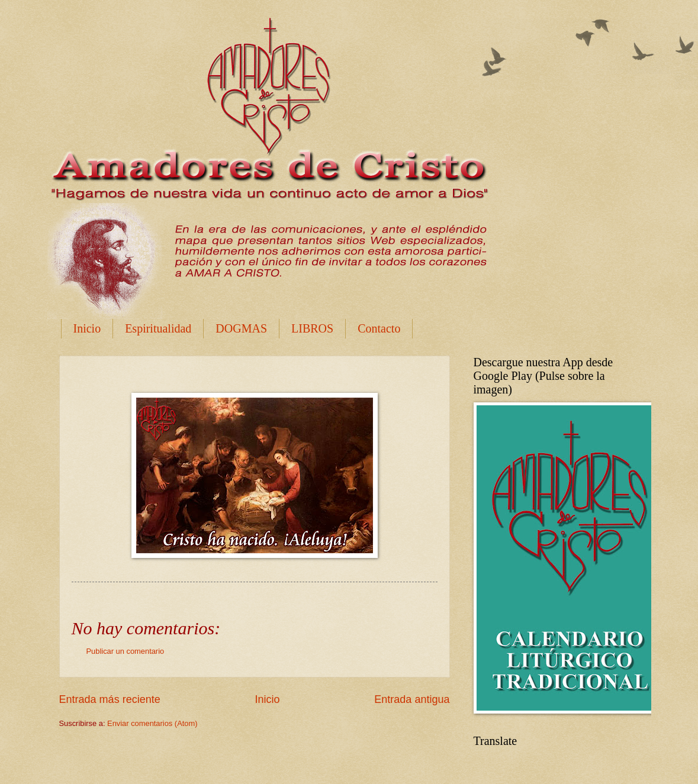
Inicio (87, 328)
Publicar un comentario (126, 651)
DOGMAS (241, 328)
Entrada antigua (412, 699)
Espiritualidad (158, 328)
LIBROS (312, 328)
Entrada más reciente (110, 699)
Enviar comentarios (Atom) (152, 723)
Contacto (379, 328)
